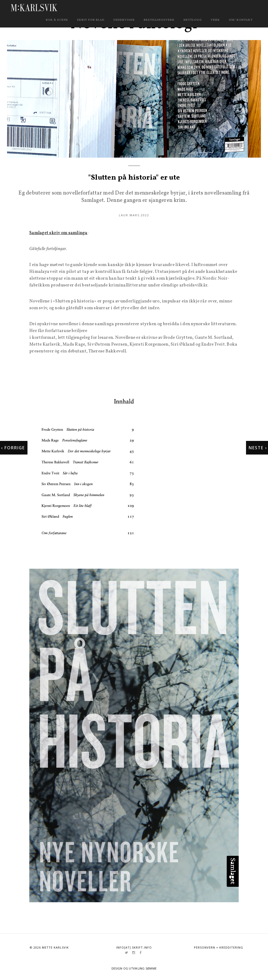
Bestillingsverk (159, 20)
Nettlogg (193, 20)
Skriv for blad (91, 20)
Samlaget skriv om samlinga (58, 234)
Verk (215, 20)
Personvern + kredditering (219, 948)
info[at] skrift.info (134, 948)
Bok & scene (57, 20)
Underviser (124, 20)
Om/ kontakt (241, 20)
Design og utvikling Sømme (134, 969)
